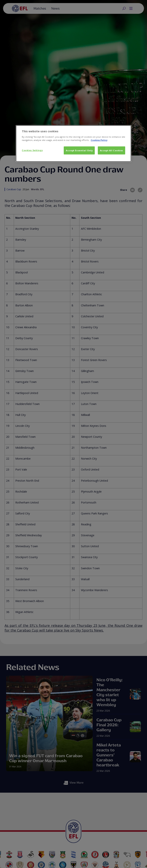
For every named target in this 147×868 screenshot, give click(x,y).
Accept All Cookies (111, 150)
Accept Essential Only (79, 150)
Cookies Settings (32, 150)
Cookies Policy (99, 140)
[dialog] (73, 144)
